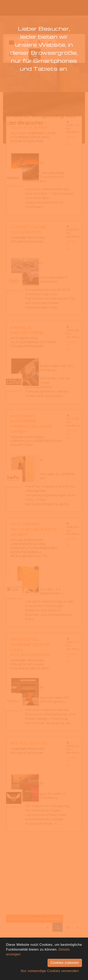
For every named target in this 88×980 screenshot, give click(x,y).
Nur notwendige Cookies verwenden (50, 971)
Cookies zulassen (65, 963)
